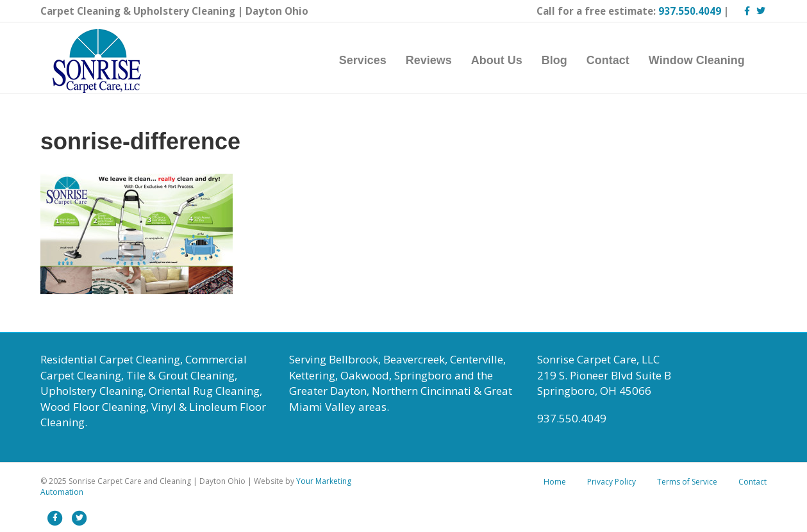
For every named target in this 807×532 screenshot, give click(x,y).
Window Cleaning (709, 60)
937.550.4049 (690, 11)
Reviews (441, 60)
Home (555, 482)
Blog (567, 60)
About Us (509, 60)
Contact (620, 60)
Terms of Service (687, 482)
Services (375, 60)
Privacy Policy (611, 482)
